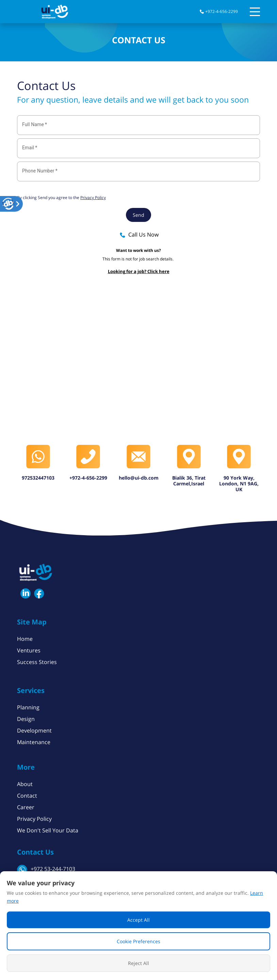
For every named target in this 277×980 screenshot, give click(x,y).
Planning (28, 707)
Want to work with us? (138, 250)
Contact (27, 796)
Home (25, 639)
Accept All (138, 920)
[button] (9, 204)
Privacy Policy (34, 819)
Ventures (29, 650)
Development (34, 730)
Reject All (138, 963)
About (25, 784)
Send (138, 215)
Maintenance (34, 742)
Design (26, 719)
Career (26, 807)
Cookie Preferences (138, 941)
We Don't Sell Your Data (48, 830)
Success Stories (37, 662)
